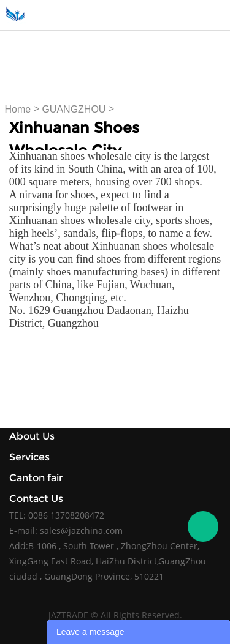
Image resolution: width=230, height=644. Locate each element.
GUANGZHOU (74, 109)
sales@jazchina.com (81, 530)
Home (18, 109)
